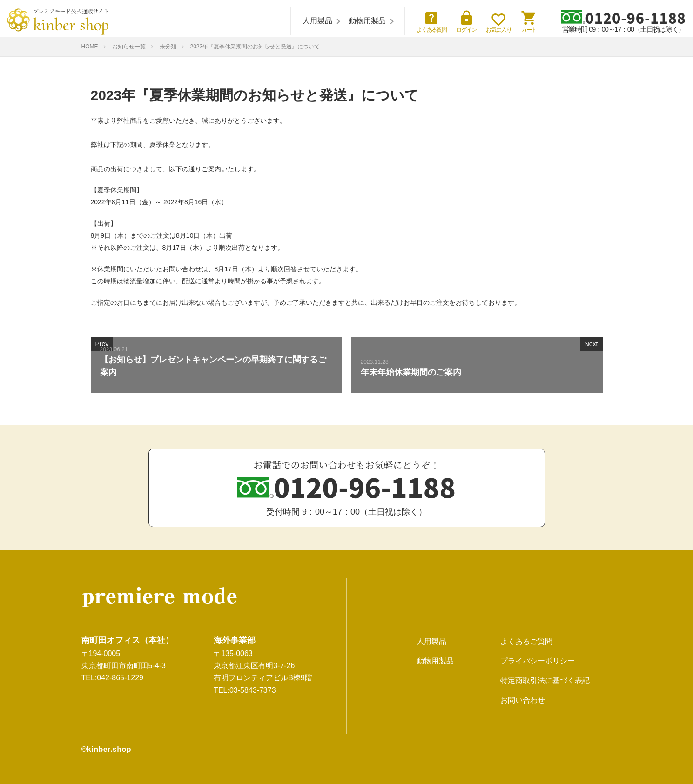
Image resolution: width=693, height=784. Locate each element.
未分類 (168, 47)
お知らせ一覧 (129, 47)
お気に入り (499, 23)
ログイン (466, 21)
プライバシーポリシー (538, 661)
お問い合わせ (523, 700)
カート (529, 21)
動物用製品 (367, 21)
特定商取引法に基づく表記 (545, 680)
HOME (90, 47)
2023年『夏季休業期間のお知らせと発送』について (255, 47)
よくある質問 (432, 21)
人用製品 (317, 21)
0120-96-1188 (623, 17)
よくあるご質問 (526, 641)
